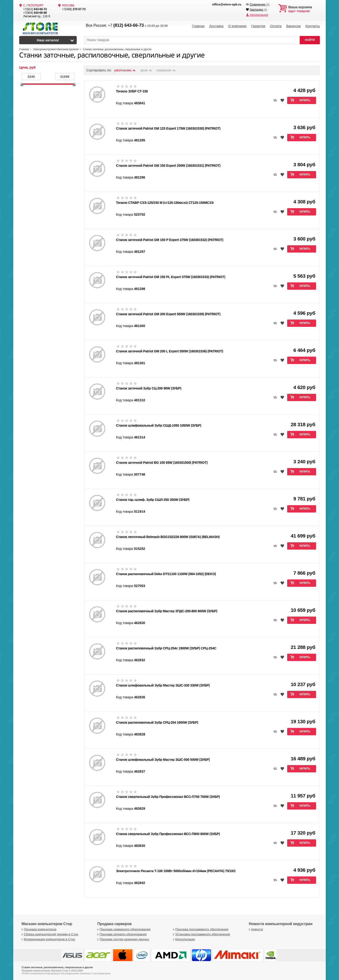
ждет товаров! (304, 9)
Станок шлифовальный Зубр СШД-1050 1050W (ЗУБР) (159, 425)
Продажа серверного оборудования (123, 929)
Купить (305, 101)
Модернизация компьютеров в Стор (48, 939)
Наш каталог (48, 40)
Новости (255, 929)
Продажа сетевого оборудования (121, 934)
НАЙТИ (310, 40)
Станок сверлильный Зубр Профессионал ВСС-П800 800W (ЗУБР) (168, 834)
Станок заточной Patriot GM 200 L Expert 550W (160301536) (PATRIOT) (170, 351)
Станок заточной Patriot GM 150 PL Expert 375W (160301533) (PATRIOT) (171, 277)
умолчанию (125, 70)
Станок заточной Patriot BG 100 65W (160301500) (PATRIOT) (162, 463)
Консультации (183, 939)
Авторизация (259, 15)
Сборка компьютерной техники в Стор (49, 934)
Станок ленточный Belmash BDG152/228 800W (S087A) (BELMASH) (168, 537)
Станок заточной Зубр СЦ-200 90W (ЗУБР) (149, 388)
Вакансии (294, 26)
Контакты (312, 26)
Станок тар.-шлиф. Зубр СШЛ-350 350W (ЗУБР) (153, 500)
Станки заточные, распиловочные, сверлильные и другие (112, 56)
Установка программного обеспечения (201, 934)
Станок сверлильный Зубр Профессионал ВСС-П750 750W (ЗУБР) (168, 797)
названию (166, 70)
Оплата (276, 26)
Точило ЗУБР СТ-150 (132, 91)
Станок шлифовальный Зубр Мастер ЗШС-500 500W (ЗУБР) (163, 760)
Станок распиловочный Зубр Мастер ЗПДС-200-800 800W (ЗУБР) (167, 611)
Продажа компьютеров (38, 929)
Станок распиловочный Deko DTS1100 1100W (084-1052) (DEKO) (166, 574)
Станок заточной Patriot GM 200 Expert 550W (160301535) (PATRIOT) (168, 314)
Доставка (216, 26)
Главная (198, 26)
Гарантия (258, 26)
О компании (237, 26)
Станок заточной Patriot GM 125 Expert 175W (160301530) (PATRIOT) (168, 128)
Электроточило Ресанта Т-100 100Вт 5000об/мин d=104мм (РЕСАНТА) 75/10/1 (176, 871)
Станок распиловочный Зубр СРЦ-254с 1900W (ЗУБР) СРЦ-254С (166, 648)
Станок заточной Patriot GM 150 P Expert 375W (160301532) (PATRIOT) (170, 240)
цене (146, 70)
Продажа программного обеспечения (200, 929)
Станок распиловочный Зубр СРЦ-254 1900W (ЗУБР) (157, 722)
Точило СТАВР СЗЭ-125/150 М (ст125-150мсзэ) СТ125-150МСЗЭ (165, 203)
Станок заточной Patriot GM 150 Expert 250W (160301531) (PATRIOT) (168, 166)
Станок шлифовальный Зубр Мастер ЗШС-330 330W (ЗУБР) (163, 685)
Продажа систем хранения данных (123, 939)
